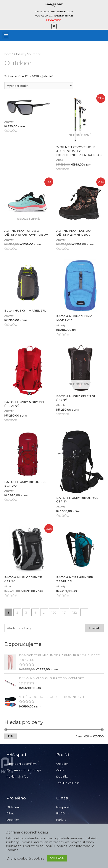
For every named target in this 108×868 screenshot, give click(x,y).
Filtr (10, 736)
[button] (6, 35)
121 (64, 612)
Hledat (94, 628)
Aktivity (21, 54)
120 (54, 612)
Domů (9, 54)
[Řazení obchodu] (39, 86)
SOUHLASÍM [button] (57, 858)
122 (75, 612)
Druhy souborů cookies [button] (25, 858)
